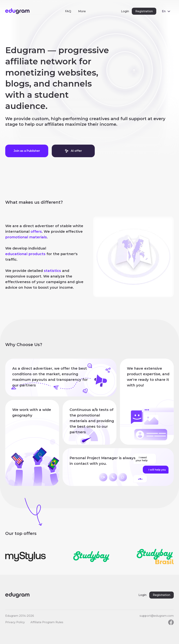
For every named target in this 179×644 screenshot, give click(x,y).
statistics (52, 271)
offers (36, 232)
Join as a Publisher (27, 151)
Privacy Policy (15, 622)
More (82, 11)
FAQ (68, 11)
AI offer (73, 151)
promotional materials (26, 237)
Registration (144, 11)
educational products (25, 254)
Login (125, 11)
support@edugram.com (157, 616)
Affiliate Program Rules (47, 622)
